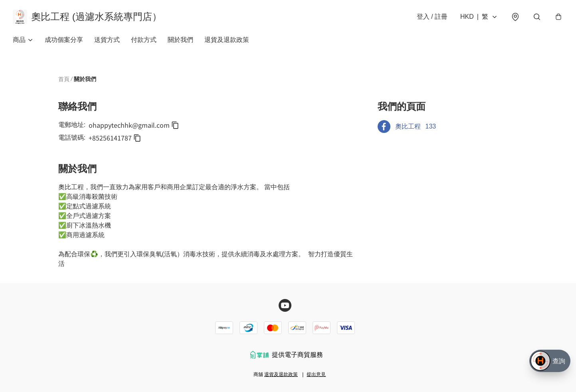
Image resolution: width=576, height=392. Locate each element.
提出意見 (316, 374)
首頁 (64, 79)
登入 (432, 17)
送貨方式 (107, 40)
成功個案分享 (64, 40)
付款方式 (144, 40)
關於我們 (180, 40)
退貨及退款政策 (227, 40)
